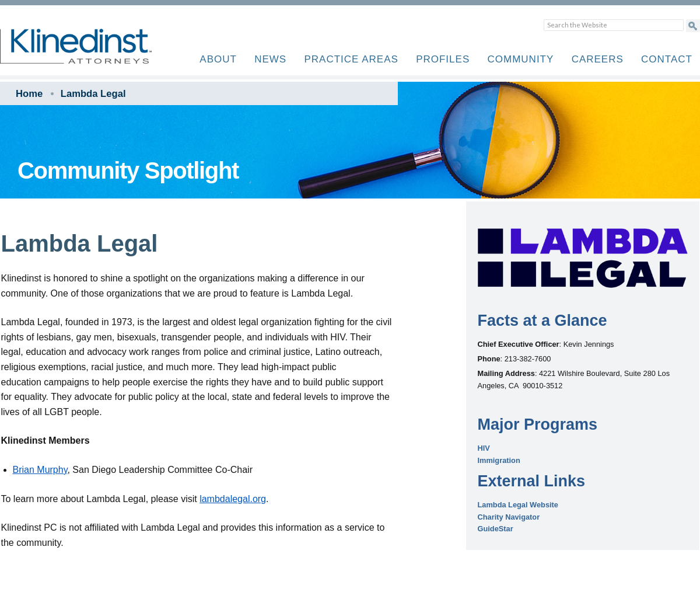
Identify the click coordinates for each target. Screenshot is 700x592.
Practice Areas (351, 59)
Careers (598, 59)
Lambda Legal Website (518, 505)
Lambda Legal (93, 94)
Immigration (499, 460)
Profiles (443, 59)
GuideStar (496, 529)
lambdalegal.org (233, 499)
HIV (484, 448)
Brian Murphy (40, 470)
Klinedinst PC (96, 53)
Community (521, 59)
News (270, 59)
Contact (667, 59)
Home (29, 94)
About (218, 59)
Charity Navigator (509, 517)
